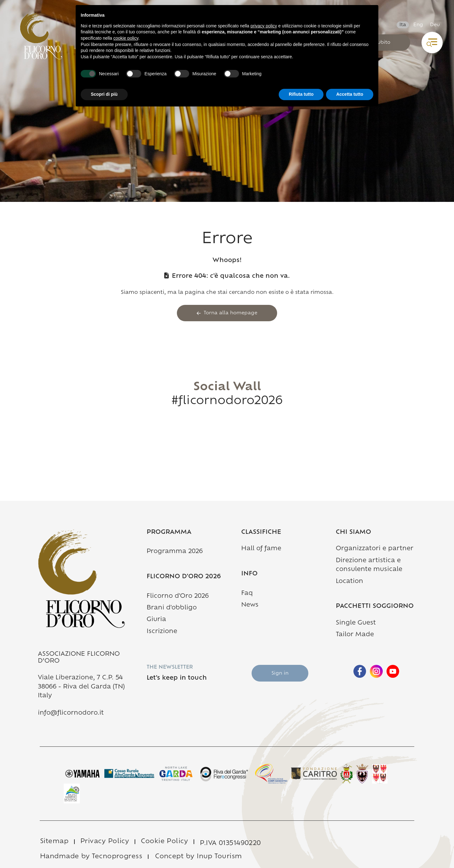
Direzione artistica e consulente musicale (369, 565)
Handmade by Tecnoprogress (91, 857)
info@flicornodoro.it (71, 713)
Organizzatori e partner (375, 549)
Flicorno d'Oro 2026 (178, 596)
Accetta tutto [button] (350, 94)
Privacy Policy (105, 842)
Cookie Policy (164, 842)
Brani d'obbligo (172, 608)
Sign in (280, 674)
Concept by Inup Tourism (198, 857)
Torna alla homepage (227, 313)
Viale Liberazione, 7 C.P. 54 (80, 678)
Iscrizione (162, 632)
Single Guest (356, 623)
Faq (247, 594)
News (250, 605)
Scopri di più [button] (104, 94)
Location (349, 582)
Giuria (156, 620)
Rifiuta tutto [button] (301, 94)
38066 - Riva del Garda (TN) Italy (81, 691)
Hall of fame (261, 549)
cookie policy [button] (126, 38)
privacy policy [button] (264, 26)
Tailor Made (355, 635)
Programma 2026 (175, 552)
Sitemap (54, 842)
